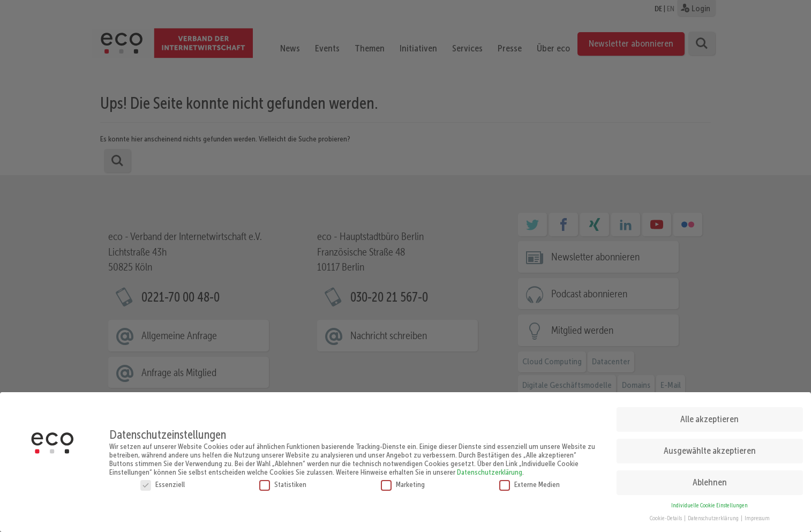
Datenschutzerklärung (490, 469)
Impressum (757, 516)
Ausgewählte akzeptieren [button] (710, 448)
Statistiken (283, 481)
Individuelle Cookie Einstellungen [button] (709, 502)
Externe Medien (530, 481)
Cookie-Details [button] (666, 516)
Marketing (403, 481)
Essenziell (163, 481)
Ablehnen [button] (710, 479)
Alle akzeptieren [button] (709, 416)
